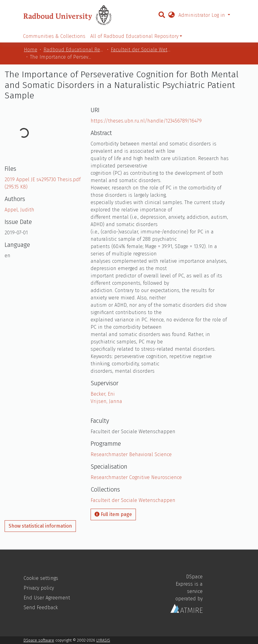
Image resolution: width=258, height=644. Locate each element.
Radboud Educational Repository (74, 50)
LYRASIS (103, 640)
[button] (171, 15)
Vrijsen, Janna (106, 401)
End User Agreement (47, 598)
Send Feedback (41, 607)
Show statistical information (40, 526)
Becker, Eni (103, 394)
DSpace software (39, 640)
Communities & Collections (54, 36)
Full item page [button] (113, 514)
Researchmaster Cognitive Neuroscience (136, 477)
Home (31, 50)
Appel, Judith (19, 210)
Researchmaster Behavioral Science (131, 454)
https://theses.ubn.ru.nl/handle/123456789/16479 (146, 121)
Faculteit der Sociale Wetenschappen (141, 50)
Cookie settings (41, 578)
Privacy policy (39, 588)
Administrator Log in (202, 15)
